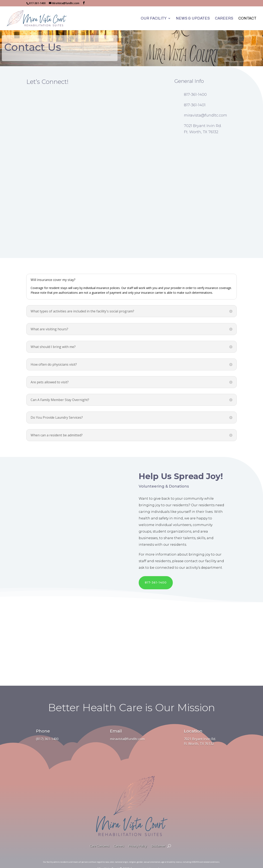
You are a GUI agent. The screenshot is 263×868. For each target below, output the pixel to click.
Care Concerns (100, 839)
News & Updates (193, 18)
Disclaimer (158, 839)
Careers (224, 18)
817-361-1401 (195, 98)
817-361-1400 (195, 87)
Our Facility (154, 18)
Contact (247, 18)
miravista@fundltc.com (205, 108)
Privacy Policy (138, 839)
